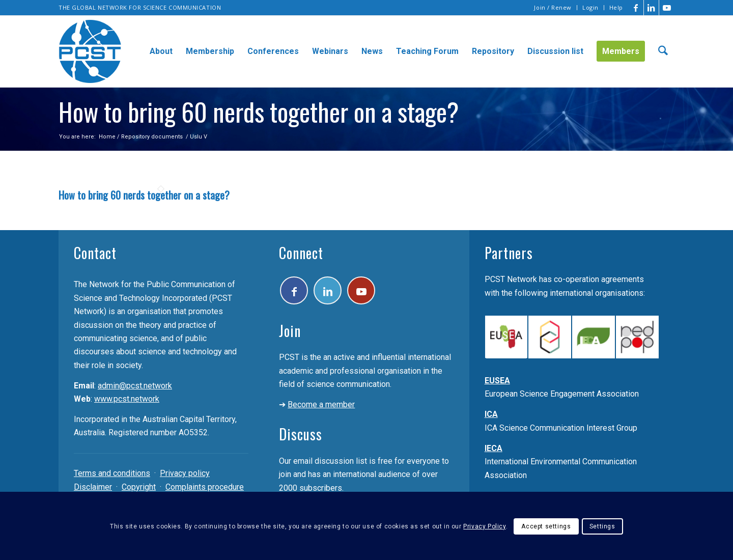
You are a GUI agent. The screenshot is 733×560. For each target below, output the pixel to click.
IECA (494, 448)
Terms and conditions (112, 473)
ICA (491, 414)
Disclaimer (93, 487)
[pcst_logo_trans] (90, 51)
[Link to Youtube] (667, 8)
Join (290, 331)
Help (616, 7)
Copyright (139, 487)
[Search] (663, 51)
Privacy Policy (484, 526)
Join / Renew (553, 7)
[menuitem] (553, 8)
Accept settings (546, 526)
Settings (602, 526)
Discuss (301, 434)
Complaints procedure (205, 487)
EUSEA (497, 381)
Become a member (321, 404)
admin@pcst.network (135, 386)
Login (590, 7)
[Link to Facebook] (636, 8)
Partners (509, 253)
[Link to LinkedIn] (651, 8)
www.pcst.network (127, 399)
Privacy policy (185, 473)
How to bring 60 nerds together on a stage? (144, 195)
